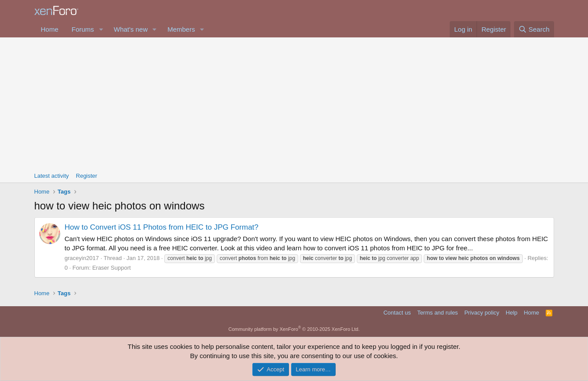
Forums (83, 29)
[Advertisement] (294, 103)
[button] (101, 29)
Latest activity (52, 176)
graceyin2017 (82, 258)
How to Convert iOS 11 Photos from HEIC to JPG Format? (162, 227)
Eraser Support (111, 268)
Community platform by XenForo (294, 329)
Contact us (397, 313)
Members (181, 29)
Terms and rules (437, 313)
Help (512, 313)
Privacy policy (482, 313)
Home (50, 29)
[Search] (534, 29)
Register (86, 176)
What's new (131, 29)
